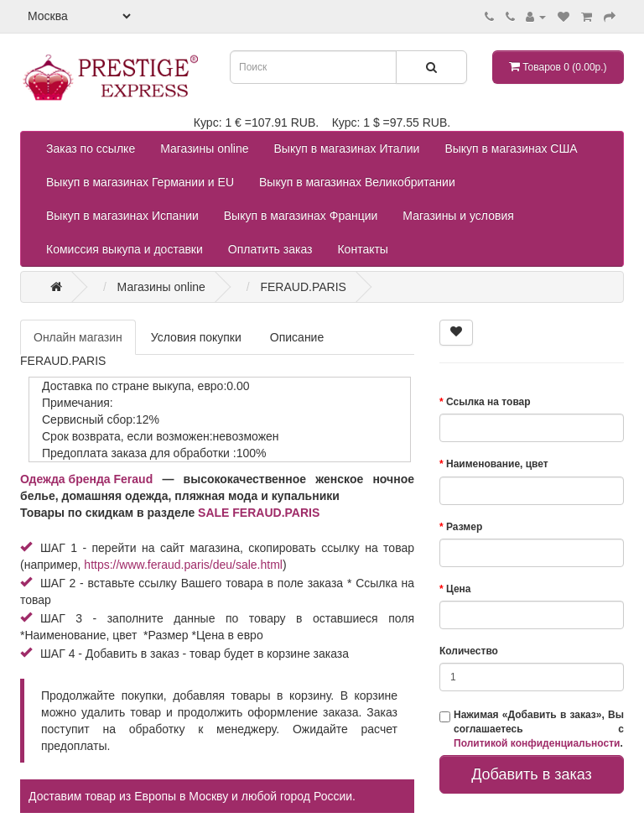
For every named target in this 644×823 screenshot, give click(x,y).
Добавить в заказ (532, 774)
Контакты (362, 249)
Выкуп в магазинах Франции (301, 216)
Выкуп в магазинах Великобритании (357, 182)
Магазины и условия (458, 216)
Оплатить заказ (270, 249)
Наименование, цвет (497, 464)
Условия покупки (196, 337)
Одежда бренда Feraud (86, 479)
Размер (464, 527)
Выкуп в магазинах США (511, 148)
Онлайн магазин (78, 337)
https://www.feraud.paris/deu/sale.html (183, 565)
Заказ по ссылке (91, 148)
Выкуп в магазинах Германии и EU (140, 182)
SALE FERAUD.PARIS (259, 513)
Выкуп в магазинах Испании (122, 216)
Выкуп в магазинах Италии (347, 148)
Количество (469, 651)
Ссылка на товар (488, 402)
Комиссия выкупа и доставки (125, 249)
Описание (297, 337)
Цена (459, 589)
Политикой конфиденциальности (537, 743)
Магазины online (204, 148)
